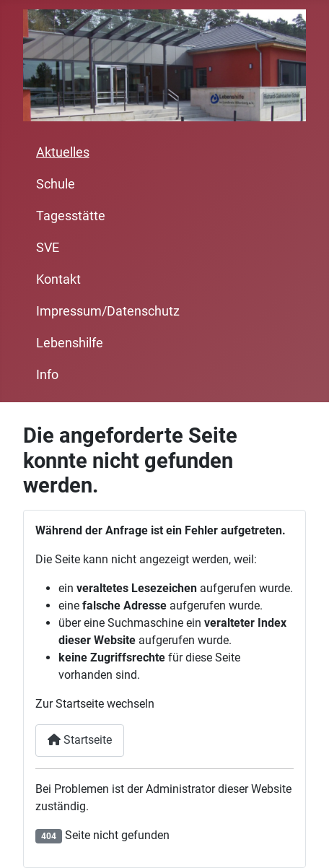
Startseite (80, 740)
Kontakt (58, 279)
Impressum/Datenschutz (108, 311)
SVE (48, 248)
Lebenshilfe (70, 343)
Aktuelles (63, 152)
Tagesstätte (71, 216)
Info (47, 375)
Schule (56, 184)
